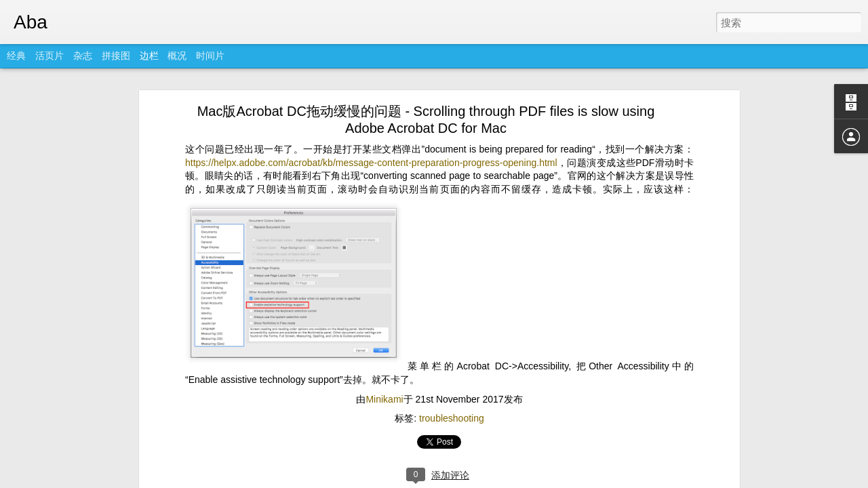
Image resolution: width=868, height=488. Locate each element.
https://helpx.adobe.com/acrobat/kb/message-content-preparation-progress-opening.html (371, 123)
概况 (177, 56)
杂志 (83, 56)
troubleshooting (452, 379)
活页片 (50, 56)
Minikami (384, 360)
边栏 (149, 56)
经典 (16, 56)
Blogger (465, 479)
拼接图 (116, 56)
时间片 (210, 56)
